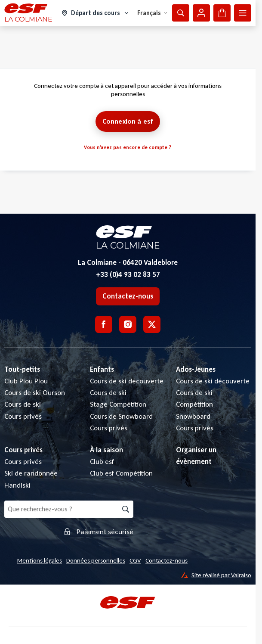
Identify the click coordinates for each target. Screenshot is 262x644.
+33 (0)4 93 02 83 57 (128, 275)
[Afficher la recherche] (181, 13)
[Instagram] (128, 324)
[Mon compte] (201, 13)
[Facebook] (104, 324)
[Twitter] (152, 324)
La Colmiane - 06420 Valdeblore (128, 263)
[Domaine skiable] (96, 13)
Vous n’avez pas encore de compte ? (128, 147)
